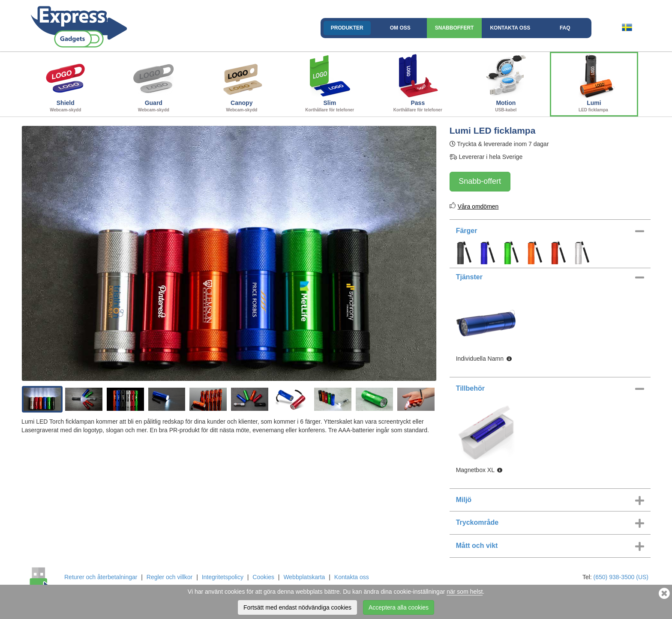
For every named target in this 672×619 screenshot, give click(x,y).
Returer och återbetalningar (101, 577)
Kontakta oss (510, 28)
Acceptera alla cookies (399, 607)
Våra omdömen (478, 206)
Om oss (400, 28)
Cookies (263, 577)
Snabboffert (454, 28)
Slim (330, 83)
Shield (66, 83)
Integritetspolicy (223, 577)
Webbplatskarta (304, 577)
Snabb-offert (480, 181)
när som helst (465, 592)
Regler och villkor (169, 577)
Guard (154, 83)
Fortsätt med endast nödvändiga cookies (297, 607)
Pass (418, 83)
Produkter (347, 28)
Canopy (242, 83)
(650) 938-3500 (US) (621, 577)
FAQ (565, 28)
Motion (506, 83)
